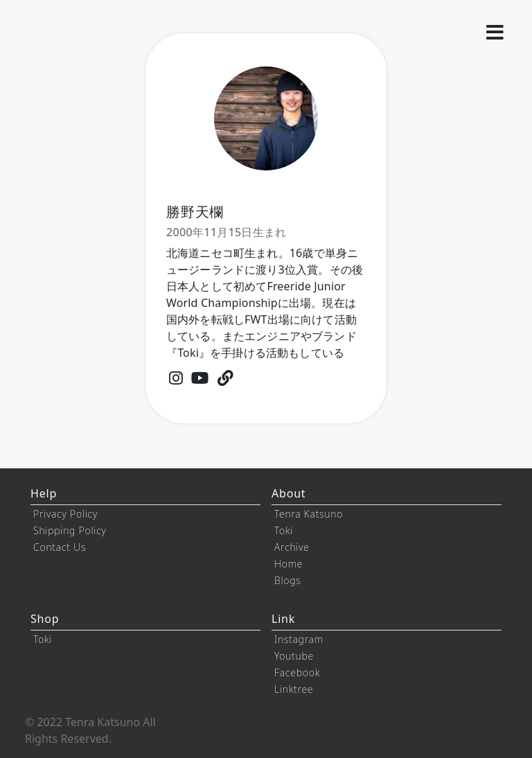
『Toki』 (188, 353)
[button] (495, 33)
